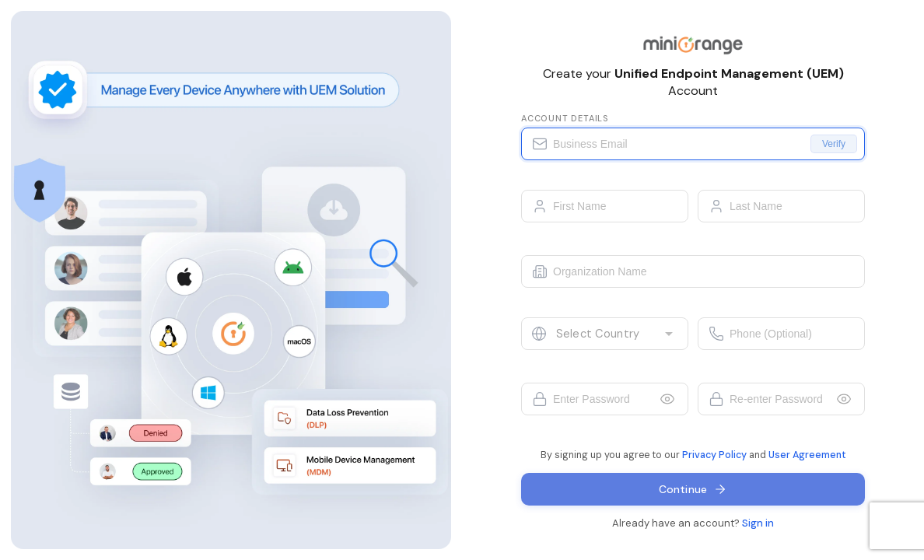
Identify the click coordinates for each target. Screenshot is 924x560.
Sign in (758, 523)
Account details (565, 118)
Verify (834, 144)
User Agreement (807, 455)
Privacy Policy (714, 455)
